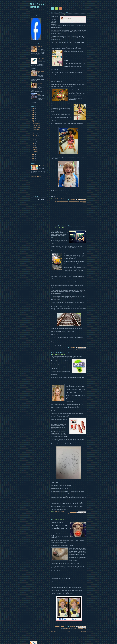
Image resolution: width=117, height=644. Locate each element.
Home (69, 631)
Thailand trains (83, 349)
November (36, 132)
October (35, 134)
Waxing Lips (84, 628)
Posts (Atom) (59, 634)
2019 (33, 108)
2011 (33, 156)
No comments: (73, 199)
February (35, 150)
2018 (33, 110)
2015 (33, 116)
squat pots (78, 349)
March (35, 148)
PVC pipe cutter (83, 201)
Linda (73, 628)
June (34, 142)
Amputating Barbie (60, 15)
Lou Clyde (33, 17)
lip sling (85, 514)
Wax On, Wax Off (60, 519)
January (35, 152)
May (34, 144)
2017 (33, 112)
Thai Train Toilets (60, 228)
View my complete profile (36, 176)
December (36, 122)
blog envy (73, 349)
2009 (33, 160)
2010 (33, 158)
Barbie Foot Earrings (73, 201)
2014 (33, 118)
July (34, 140)
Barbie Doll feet (65, 201)
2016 (33, 114)
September (36, 136)
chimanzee (66, 628)
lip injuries (81, 514)
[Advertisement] (63, 215)
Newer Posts (54, 631)
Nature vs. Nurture (60, 355)
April (34, 146)
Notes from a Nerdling (37, 5)
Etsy (78, 201)
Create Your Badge (35, 41)
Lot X (39, 94)
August (35, 138)
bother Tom (69, 514)
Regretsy (84, 202)
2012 (33, 154)
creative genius (75, 514)
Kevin (70, 628)
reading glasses (78, 628)
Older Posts (84, 631)
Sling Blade (40, 83)
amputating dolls (58, 201)
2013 (33, 120)
